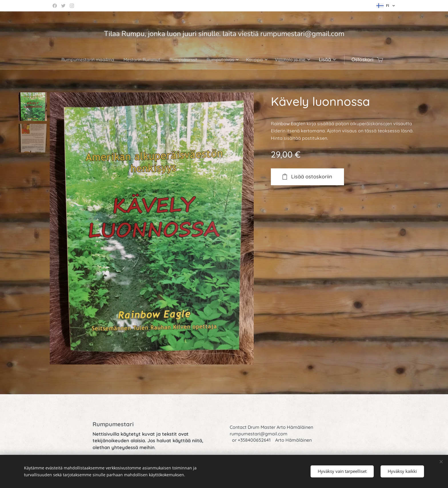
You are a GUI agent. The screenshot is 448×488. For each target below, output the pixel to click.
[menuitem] (81, 59)
